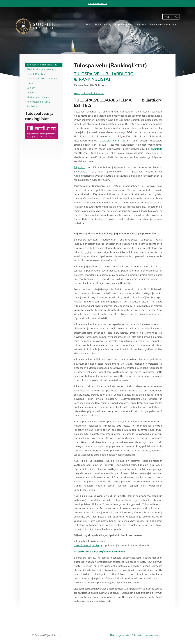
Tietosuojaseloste (120, 635)
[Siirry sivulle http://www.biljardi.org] (42, 131)
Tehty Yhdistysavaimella (153, 635)
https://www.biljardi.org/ (88, 545)
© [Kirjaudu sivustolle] (33, 635)
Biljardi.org (80, 167)
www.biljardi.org (109, 141)
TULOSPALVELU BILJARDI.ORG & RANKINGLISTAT (104, 77)
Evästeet (136, 635)
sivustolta (157, 149)
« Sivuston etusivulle (97, 4)
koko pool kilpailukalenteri (89, 93)
